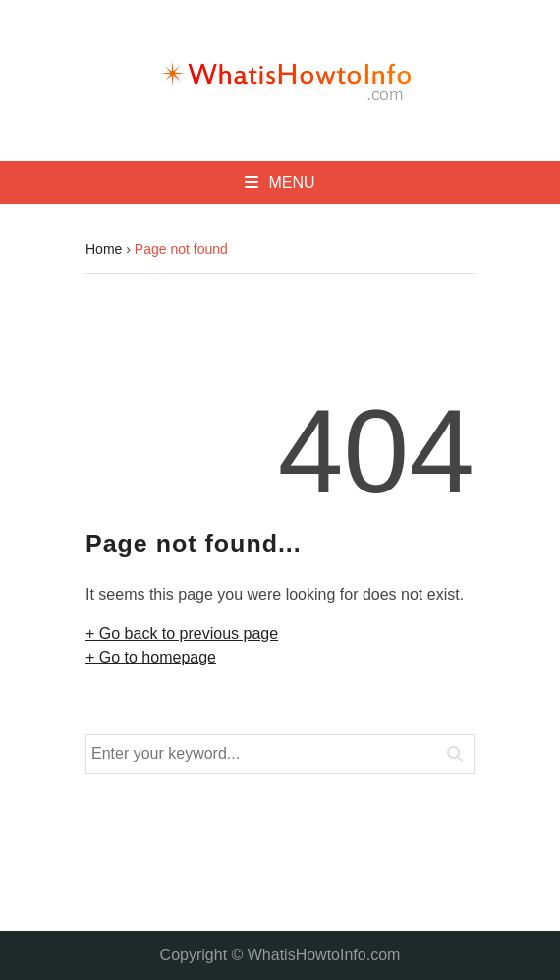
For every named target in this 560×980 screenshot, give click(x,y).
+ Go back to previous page (182, 634)
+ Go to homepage (151, 657)
